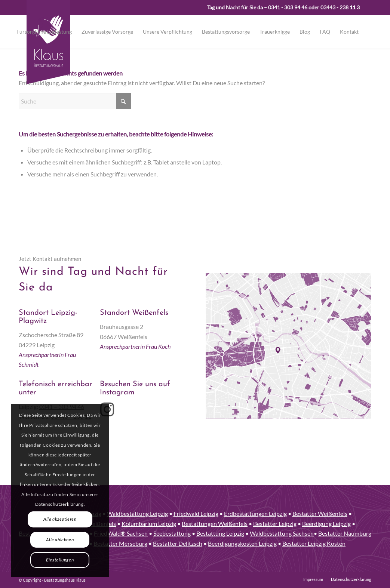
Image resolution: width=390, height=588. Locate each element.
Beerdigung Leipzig (326, 524)
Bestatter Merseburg (120, 543)
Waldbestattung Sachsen (282, 533)
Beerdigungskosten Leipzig (242, 543)
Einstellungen (60, 560)
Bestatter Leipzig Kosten (314, 543)
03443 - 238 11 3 (340, 7)
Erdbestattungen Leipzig (255, 513)
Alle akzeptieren (60, 519)
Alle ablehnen (60, 540)
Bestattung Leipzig (220, 533)
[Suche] (75, 101)
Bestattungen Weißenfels (215, 524)
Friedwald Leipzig (196, 513)
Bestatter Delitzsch (178, 543)
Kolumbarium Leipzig (149, 524)
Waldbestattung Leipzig (137, 513)
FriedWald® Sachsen (121, 533)
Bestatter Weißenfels (320, 513)
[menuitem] (44, 32)
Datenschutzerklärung (59, 504)
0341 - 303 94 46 (288, 7)
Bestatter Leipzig (275, 524)
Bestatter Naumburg (345, 533)
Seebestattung (172, 533)
